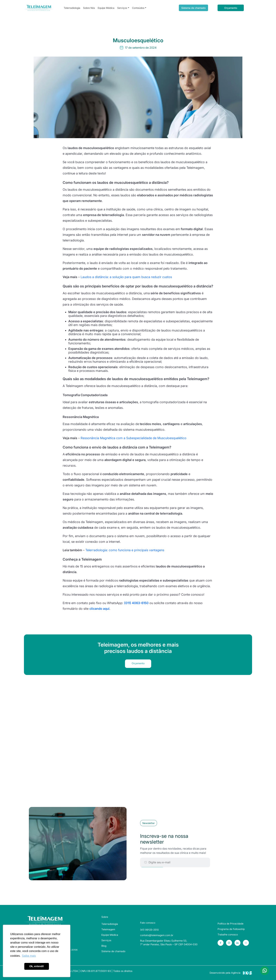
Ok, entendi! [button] (37, 966)
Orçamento (231, 8)
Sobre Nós (89, 8)
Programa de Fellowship (231, 929)
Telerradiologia (72, 8)
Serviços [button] (122, 8)
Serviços (106, 940)
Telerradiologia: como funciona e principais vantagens (125, 550)
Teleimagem (108, 929)
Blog (104, 946)
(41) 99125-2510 (149, 930)
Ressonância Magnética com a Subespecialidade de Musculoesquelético (134, 438)
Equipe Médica (106, 8)
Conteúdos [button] (138, 8)
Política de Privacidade (230, 924)
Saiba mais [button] (29, 956)
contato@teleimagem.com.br (157, 935)
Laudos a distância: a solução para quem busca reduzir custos (126, 277)
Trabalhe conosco (228, 934)
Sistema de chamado (193, 8)
